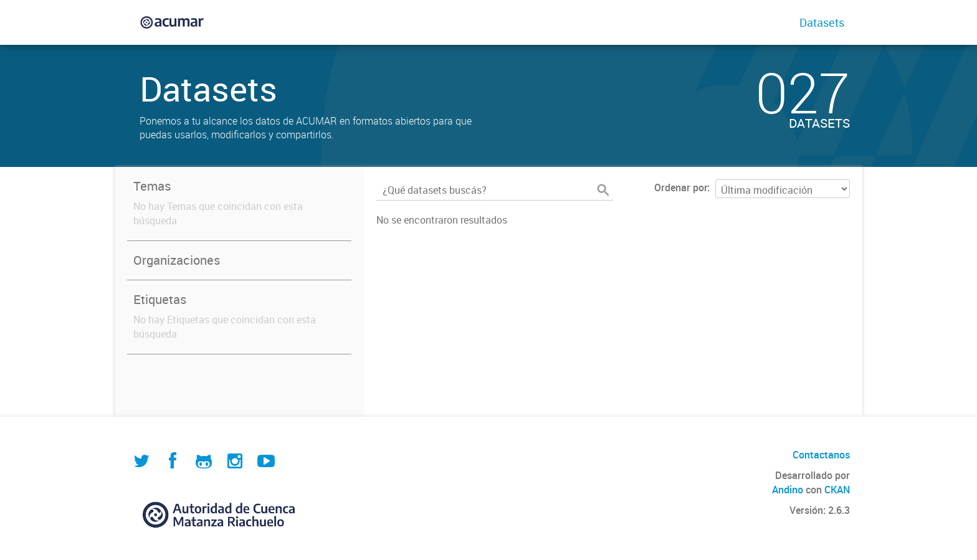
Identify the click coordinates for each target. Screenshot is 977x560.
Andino (788, 490)
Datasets (822, 22)
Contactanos (821, 455)
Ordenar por (681, 187)
